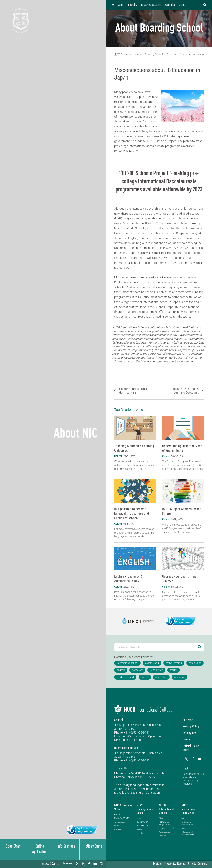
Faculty (118, 829)
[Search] (200, 647)
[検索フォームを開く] (205, 5)
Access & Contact (51, 864)
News (117, 826)
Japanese (67, 864)
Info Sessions (66, 847)
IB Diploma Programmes (165, 823)
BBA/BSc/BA (142, 822)
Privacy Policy (191, 726)
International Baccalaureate (188, 833)
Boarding (133, 5)
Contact (187, 739)
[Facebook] (89, 864)
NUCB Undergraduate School (145, 809)
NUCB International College (166, 809)
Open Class (13, 847)
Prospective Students (175, 864)
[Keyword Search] (155, 647)
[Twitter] (83, 864)
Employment (190, 733)
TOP (118, 54)
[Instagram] (101, 864)
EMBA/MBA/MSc (122, 818)
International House (126, 748)
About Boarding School (150, 54)
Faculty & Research (151, 5)
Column (171, 54)
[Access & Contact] (77, 864)
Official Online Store (191, 748)
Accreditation (120, 822)
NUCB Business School (123, 807)
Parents (192, 864)
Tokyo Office (122, 768)
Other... (183, 5)
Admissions (164, 832)
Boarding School (166, 828)
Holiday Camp (93, 847)
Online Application (40, 849)
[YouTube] (95, 864)
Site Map (188, 720)
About (130, 54)
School (121, 5)
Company (202, 864)
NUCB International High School (189, 809)
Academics (170, 5)
